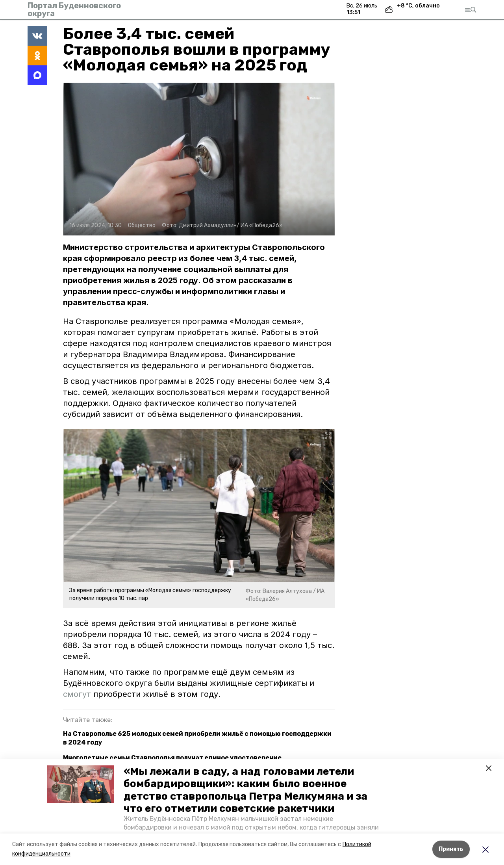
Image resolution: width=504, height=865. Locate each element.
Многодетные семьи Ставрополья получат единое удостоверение (172, 758)
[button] (81, 784)
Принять (451, 849)
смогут (78, 694)
